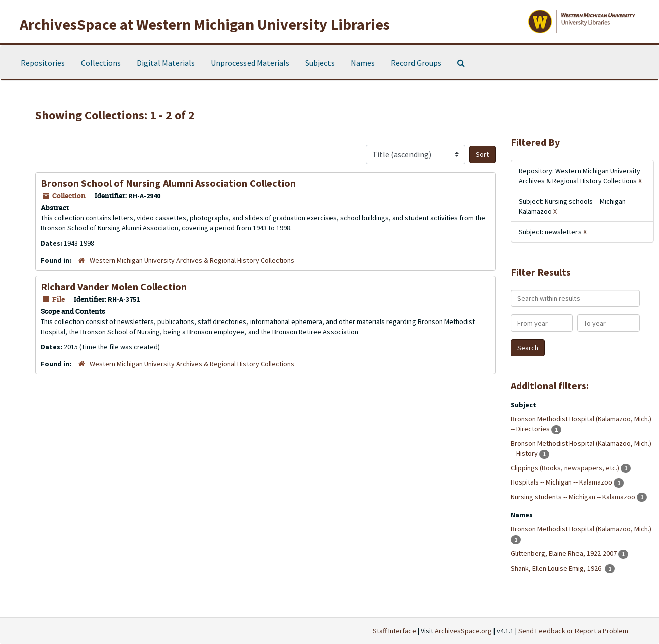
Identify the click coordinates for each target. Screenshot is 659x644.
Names (363, 63)
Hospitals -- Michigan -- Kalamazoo (562, 482)
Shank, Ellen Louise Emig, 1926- (558, 568)
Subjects (320, 63)
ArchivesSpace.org (463, 631)
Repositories (43, 63)
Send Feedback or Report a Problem (573, 631)
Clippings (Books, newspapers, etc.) (566, 468)
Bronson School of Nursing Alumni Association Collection (168, 183)
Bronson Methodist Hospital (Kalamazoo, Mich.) (581, 529)
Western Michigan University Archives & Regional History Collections (192, 260)
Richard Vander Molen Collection (114, 287)
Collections (101, 63)
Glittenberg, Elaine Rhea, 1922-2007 (564, 553)
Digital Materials (166, 63)
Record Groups (416, 63)
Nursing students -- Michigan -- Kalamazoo (574, 497)
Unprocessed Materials (250, 63)
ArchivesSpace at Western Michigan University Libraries (205, 24)
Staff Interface (394, 631)
